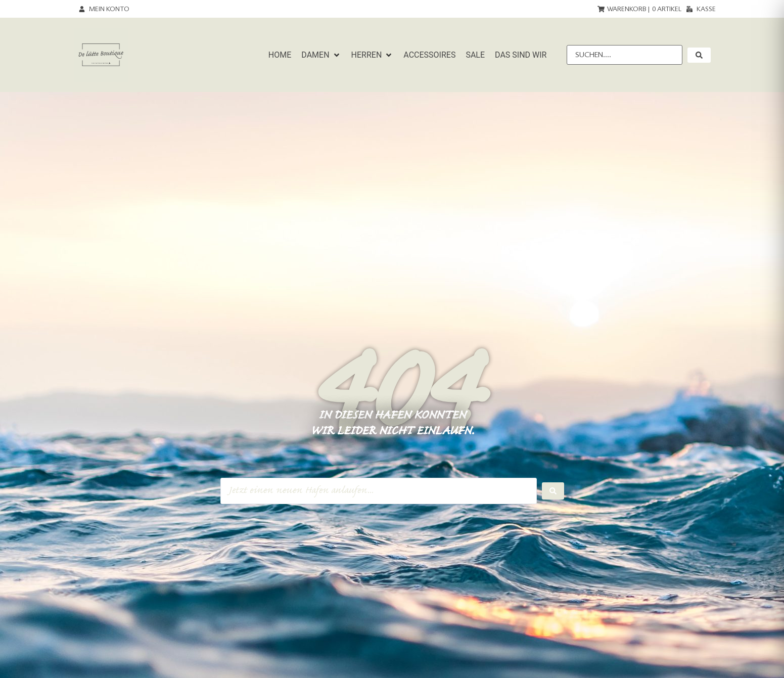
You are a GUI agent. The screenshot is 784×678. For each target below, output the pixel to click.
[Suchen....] (624, 55)
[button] (321, 55)
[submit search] (699, 55)
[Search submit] (553, 491)
